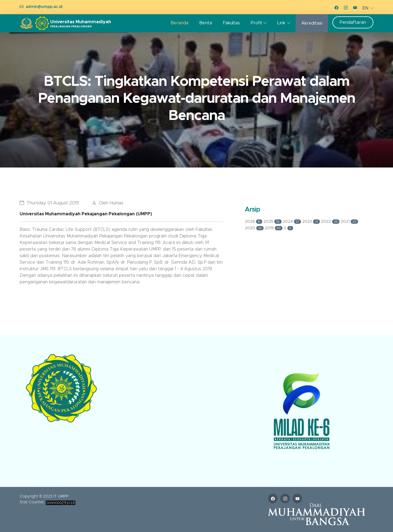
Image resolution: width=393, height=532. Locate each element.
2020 (255, 228)
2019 (274, 228)
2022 (331, 222)
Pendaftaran (353, 22)
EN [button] (365, 8)
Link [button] (281, 23)
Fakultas (231, 23)
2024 (292, 222)
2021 (349, 222)
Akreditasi (312, 23)
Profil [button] (256, 23)
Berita (206, 23)
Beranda (179, 23)
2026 (254, 222)
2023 (312, 222)
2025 (273, 222)
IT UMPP (61, 496)
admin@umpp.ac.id (44, 7)
